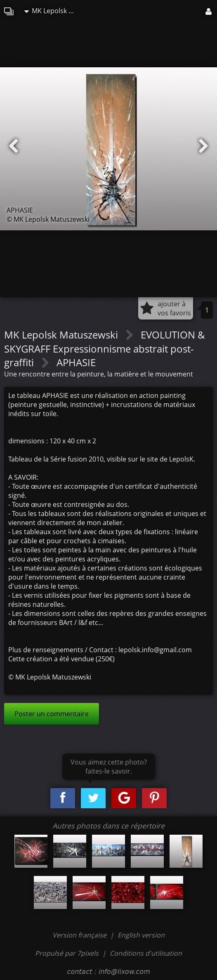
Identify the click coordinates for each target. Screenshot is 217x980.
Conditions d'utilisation (146, 953)
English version (141, 935)
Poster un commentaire (52, 714)
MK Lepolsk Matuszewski (53, 11)
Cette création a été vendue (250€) (61, 659)
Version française (80, 935)
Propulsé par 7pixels (67, 953)
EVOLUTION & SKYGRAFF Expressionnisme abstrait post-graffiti (105, 348)
